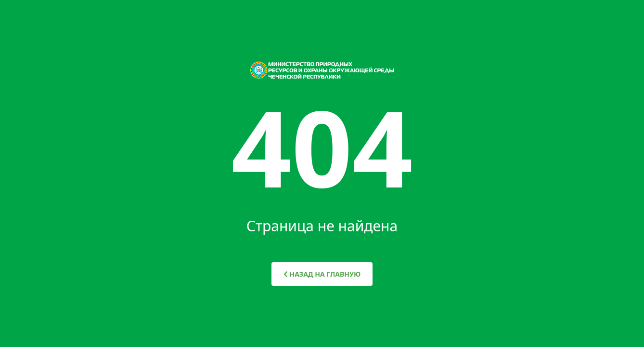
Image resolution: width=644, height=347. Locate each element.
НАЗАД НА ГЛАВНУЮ (322, 274)
